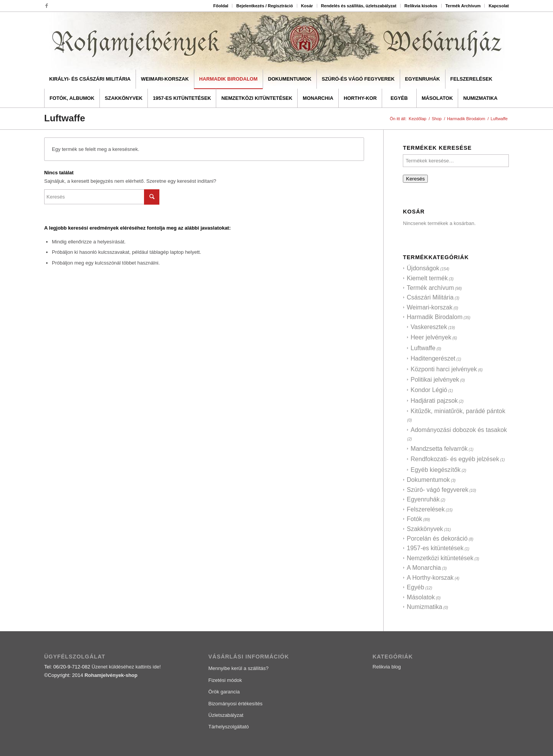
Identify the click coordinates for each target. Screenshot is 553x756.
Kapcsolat (499, 6)
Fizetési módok (225, 680)
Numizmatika (424, 607)
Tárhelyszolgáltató (229, 727)
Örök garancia (224, 692)
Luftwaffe (423, 348)
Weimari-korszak (430, 307)
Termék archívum (430, 288)
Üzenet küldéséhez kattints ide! (126, 667)
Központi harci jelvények (444, 369)
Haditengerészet (433, 358)
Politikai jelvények (435, 380)
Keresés (415, 179)
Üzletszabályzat (226, 715)
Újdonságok (423, 268)
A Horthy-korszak (430, 578)
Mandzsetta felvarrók (439, 449)
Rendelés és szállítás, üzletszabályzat (359, 6)
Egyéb (415, 587)
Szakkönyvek (425, 529)
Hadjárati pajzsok (434, 401)
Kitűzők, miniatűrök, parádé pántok (458, 411)
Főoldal (221, 6)
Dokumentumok (428, 480)
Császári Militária (430, 297)
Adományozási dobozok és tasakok (459, 430)
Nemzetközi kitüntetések (440, 558)
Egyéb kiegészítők (435, 470)
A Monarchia (424, 568)
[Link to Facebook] (46, 6)
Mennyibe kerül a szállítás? (239, 668)
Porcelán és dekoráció (437, 538)
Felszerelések (426, 509)
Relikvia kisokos (421, 6)
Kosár (307, 6)
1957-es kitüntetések (435, 548)
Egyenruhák (423, 499)
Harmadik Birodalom (435, 317)
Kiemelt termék (427, 278)
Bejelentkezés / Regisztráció (264, 6)
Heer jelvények (431, 337)
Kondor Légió (429, 390)
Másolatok (421, 597)
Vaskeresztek (429, 327)
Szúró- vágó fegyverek (437, 490)
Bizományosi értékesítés (236, 704)
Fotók (414, 519)
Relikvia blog (387, 667)
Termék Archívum (463, 6)
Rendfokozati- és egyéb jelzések (455, 459)
